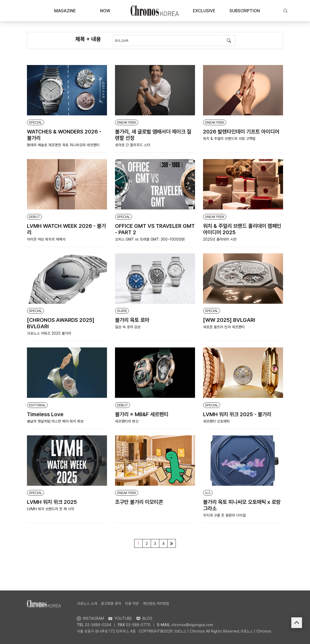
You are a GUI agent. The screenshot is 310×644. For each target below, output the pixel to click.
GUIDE (122, 311)
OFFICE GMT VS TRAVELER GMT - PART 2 (155, 229)
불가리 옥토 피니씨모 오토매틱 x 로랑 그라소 (242, 505)
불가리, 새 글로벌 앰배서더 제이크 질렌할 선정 (153, 135)
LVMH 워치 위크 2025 (52, 502)
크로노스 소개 (87, 604)
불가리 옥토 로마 (132, 320)
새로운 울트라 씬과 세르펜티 (224, 327)
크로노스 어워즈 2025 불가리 (49, 333)
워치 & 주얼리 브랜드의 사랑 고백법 (229, 139)
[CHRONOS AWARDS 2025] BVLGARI (61, 323)
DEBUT (34, 217)
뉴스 (208, 493)
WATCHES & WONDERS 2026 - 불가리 (64, 135)
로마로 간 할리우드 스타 (133, 145)
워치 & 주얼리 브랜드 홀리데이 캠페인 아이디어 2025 (242, 229)
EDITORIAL (37, 405)
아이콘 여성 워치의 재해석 (46, 239)
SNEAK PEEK (127, 122)
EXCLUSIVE (204, 11)
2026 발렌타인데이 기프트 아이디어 (241, 132)
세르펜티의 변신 (127, 421)
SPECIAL (35, 122)
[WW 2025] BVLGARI (229, 320)
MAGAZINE (65, 11)
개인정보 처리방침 (156, 604)
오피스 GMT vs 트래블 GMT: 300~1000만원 (150, 239)
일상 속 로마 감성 (128, 327)
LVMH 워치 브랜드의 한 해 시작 (51, 509)
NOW (105, 11)
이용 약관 (132, 604)
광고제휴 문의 (111, 604)
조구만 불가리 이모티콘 (139, 502)
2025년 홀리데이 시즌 (220, 239)
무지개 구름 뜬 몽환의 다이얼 (224, 515)
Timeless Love (45, 414)
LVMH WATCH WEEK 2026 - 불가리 (66, 229)
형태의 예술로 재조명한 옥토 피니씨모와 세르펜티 (63, 145)
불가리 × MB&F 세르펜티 (142, 414)
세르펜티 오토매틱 (216, 421)
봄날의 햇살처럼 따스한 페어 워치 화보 (55, 421)
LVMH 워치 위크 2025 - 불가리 (237, 414)
